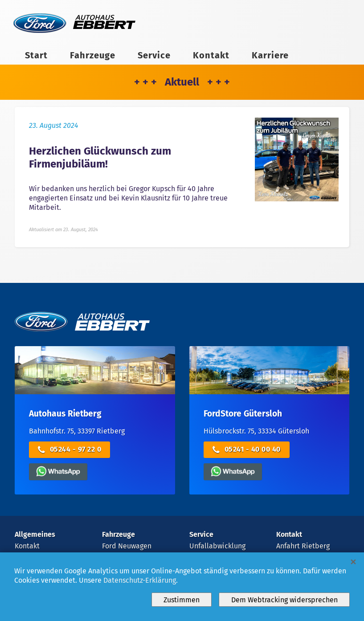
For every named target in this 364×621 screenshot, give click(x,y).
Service (154, 55)
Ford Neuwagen (127, 546)
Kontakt (211, 55)
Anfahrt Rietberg (303, 546)
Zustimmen (182, 600)
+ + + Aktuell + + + (182, 82)
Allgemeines (35, 534)
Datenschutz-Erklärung (140, 580)
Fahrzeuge (93, 55)
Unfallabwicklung (217, 546)
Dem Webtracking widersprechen (284, 600)
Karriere (270, 55)
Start (36, 55)
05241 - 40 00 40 (247, 450)
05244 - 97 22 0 (70, 450)
